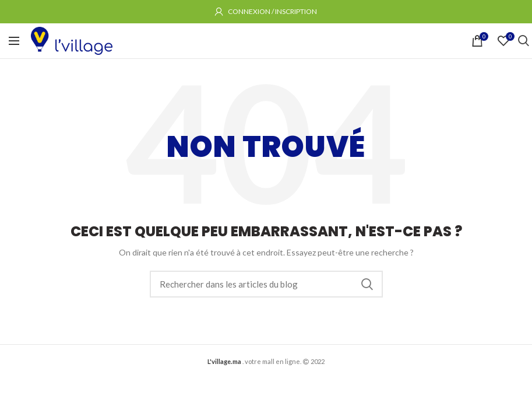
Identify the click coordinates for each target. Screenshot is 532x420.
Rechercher (367, 284)
